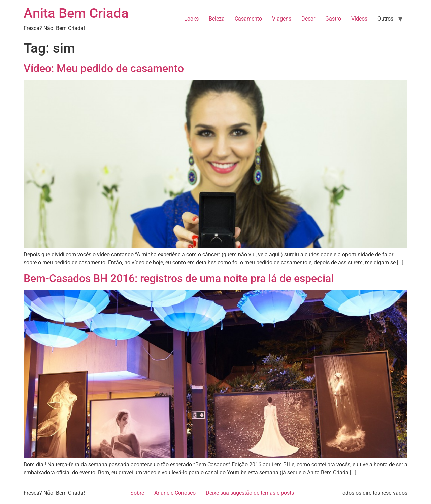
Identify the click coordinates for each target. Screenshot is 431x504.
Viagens (282, 19)
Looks (191, 19)
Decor (308, 19)
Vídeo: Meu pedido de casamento (104, 68)
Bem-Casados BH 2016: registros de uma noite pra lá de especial (179, 278)
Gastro (333, 19)
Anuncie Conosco (175, 493)
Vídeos (359, 19)
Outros (385, 19)
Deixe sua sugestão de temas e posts (250, 493)
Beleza (217, 19)
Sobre (137, 493)
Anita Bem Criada (76, 13)
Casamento (248, 19)
